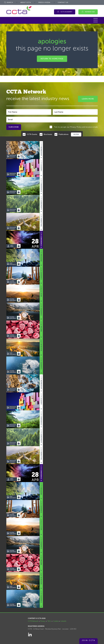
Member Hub (90, 12)
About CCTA (26, 2)
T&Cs (49, 621)
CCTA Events (32, 134)
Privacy (43, 621)
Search (8, 2)
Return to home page (52, 59)
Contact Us (63, 2)
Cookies (56, 621)
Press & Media (44, 2)
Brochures (48, 134)
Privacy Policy (76, 127)
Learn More (88, 99)
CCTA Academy (66, 12)
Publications (63, 134)
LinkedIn (63, 621)
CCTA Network (33, 621)
